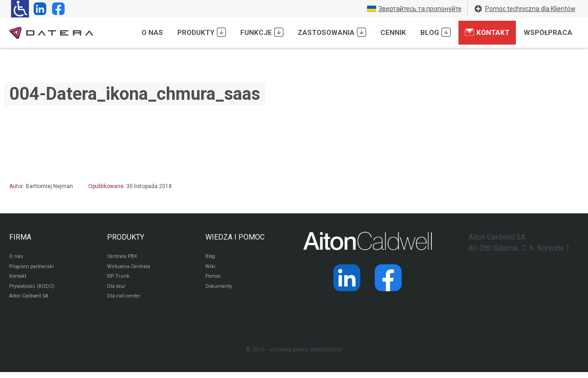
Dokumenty (220, 291)
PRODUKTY (126, 237)
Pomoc (214, 280)
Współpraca (548, 33)
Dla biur (116, 291)
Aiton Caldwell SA (31, 302)
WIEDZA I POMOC (235, 237)
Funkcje (262, 32)
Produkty (202, 32)
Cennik (393, 33)
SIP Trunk (119, 280)
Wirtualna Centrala (131, 269)
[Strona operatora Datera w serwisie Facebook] (57, 9)
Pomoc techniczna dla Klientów (525, 9)
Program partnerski (33, 269)
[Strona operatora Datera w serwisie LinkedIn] (38, 9)
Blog (435, 32)
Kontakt (487, 32)
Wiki (211, 269)
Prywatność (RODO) (34, 291)
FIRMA (20, 237)
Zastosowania (332, 32)
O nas (152, 33)
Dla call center (125, 302)
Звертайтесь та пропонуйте (414, 9)
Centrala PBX (124, 258)
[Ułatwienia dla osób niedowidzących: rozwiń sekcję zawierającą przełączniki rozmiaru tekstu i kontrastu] (20, 9)
